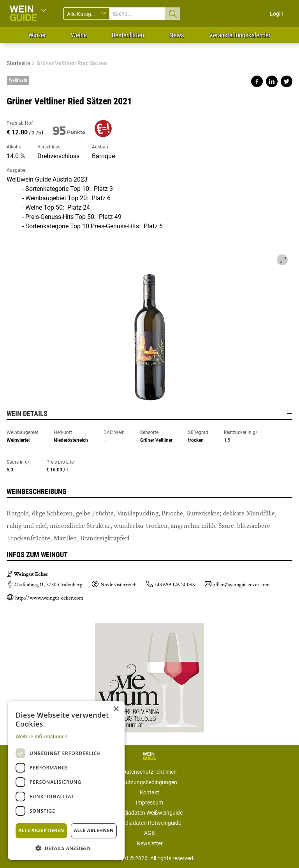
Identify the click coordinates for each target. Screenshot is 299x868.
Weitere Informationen (42, 737)
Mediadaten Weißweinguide (149, 813)
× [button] (116, 709)
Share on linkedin (272, 81)
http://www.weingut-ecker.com (49, 598)
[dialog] (66, 781)
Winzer (37, 35)
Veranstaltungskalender (240, 35)
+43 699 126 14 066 (174, 585)
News (177, 35)
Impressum (149, 803)
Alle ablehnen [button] (94, 830)
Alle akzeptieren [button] (41, 830)
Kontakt (149, 792)
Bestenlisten (128, 35)
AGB (149, 833)
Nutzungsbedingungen (149, 782)
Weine (79, 35)
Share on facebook (257, 81)
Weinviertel (18, 440)
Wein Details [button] (149, 414)
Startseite (18, 63)
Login (277, 14)
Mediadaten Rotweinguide (149, 823)
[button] (66, 848)
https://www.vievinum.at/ (149, 675)
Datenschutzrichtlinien (150, 772)
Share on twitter (287, 81)
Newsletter (150, 843)
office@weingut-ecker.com (241, 585)
